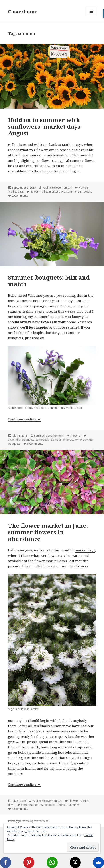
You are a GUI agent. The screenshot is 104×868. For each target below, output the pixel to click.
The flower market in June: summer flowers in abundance (48, 532)
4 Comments (20, 809)
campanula (43, 440)
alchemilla (14, 440)
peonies (14, 566)
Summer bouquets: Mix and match (49, 281)
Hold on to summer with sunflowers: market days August (44, 127)
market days (57, 192)
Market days (16, 192)
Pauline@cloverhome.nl (57, 188)
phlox (67, 440)
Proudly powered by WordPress (28, 821)
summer (71, 192)
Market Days (72, 144)
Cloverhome (23, 11)
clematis (56, 440)
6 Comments (35, 444)
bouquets (28, 440)
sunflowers (85, 192)
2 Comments (20, 196)
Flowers (84, 188)
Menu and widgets (91, 16)
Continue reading (64, 171)
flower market (39, 192)
